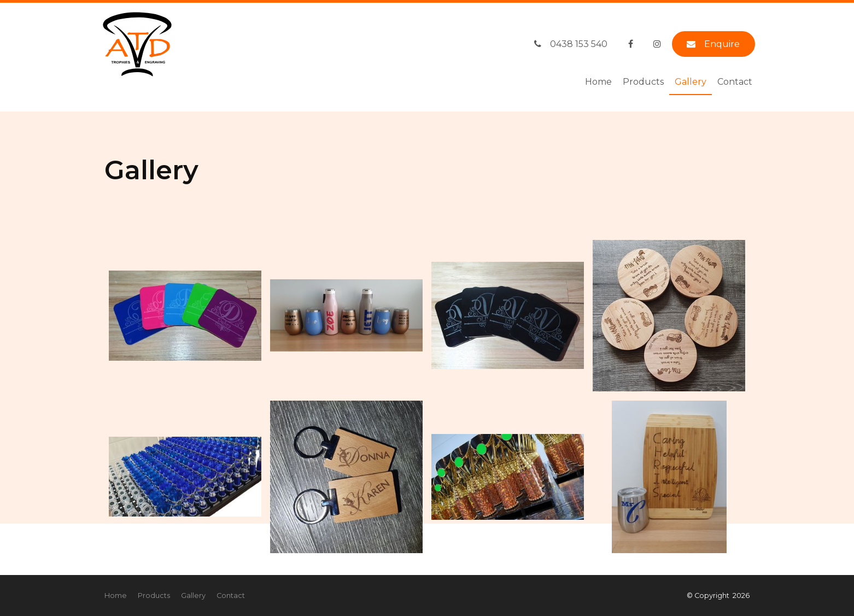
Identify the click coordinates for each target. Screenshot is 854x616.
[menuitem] (116, 596)
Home (598, 82)
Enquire (722, 44)
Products (643, 82)
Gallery (691, 82)
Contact (735, 82)
